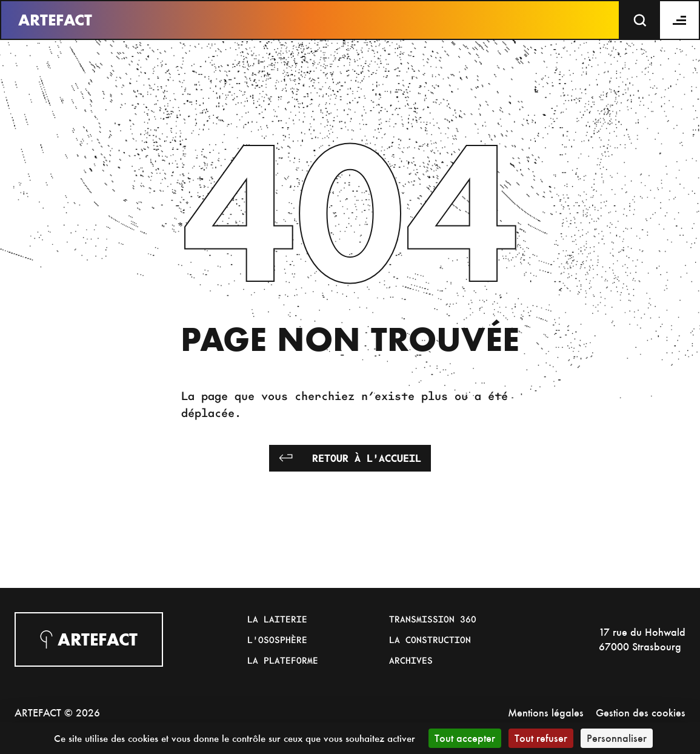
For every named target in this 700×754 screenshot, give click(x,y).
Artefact (55, 20)
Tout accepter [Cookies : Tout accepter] (465, 738)
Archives (411, 660)
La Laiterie (277, 619)
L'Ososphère (277, 639)
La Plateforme (283, 660)
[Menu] (680, 20)
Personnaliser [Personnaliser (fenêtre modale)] (617, 738)
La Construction (430, 639)
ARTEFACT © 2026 (57, 712)
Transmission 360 (433, 619)
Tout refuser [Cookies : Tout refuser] (541, 738)
